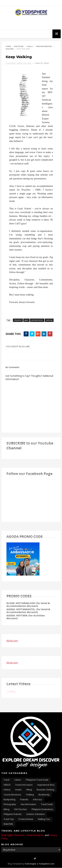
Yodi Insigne (31, 864)
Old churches (20, 809)
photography (10, 804)
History (7, 790)
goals (30, 46)
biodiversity (44, 795)
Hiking (29, 790)
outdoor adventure (35, 814)
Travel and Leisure (24, 785)
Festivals (24, 800)
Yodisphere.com (46, 864)
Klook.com (12, 641)
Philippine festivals (12, 814)
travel (7, 780)
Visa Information (28, 804)
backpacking (10, 800)
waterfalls (8, 824)
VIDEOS (7, 785)
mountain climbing (45, 790)
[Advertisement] (31, 23)
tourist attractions (12, 795)
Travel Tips (9, 819)
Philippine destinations (42, 809)
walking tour (44, 819)
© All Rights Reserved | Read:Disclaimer (23, 835)
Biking (6, 809)
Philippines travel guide (37, 780)
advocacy (37, 800)
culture (18, 780)
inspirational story (46, 785)
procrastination (44, 46)
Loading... (11, 691)
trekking (30, 795)
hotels (18, 790)
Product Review (26, 819)
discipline (19, 46)
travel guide (47, 804)
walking (10, 49)
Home (8, 46)
